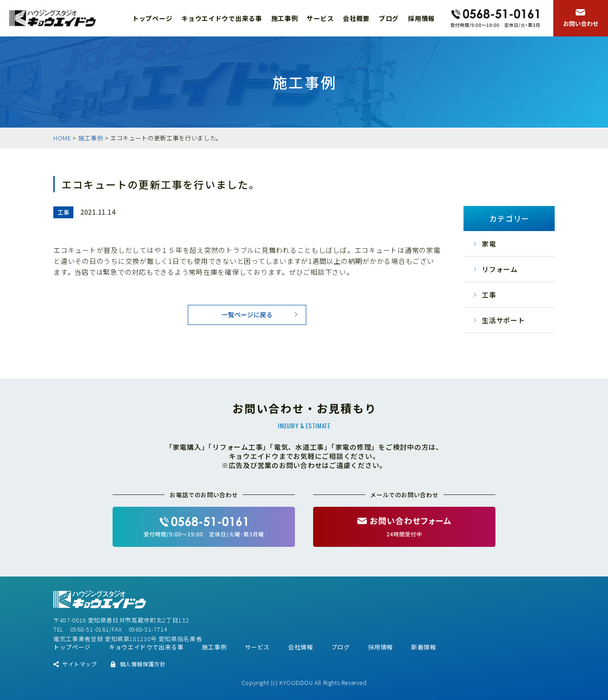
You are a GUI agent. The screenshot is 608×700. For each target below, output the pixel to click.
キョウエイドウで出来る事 (222, 18)
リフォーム (500, 269)
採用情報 (421, 18)
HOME (62, 138)
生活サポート (503, 320)
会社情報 (301, 647)
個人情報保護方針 (143, 664)
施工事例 (285, 18)
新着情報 (424, 647)
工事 (489, 295)
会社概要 (356, 18)
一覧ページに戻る (247, 314)
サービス (320, 18)
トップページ (152, 18)
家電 (489, 244)
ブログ (389, 18)
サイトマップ (80, 664)
